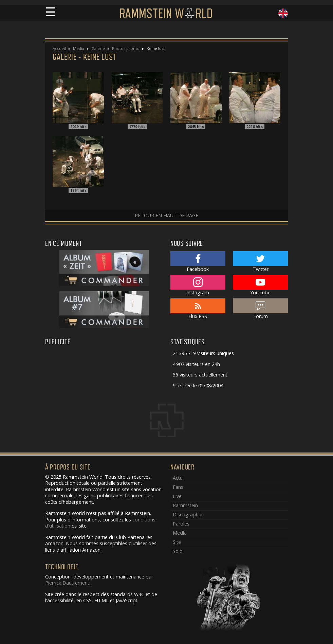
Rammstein (185, 505)
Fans (178, 487)
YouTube (260, 286)
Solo (178, 551)
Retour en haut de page (166, 215)
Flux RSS (198, 309)
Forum (260, 309)
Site (177, 542)
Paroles (181, 524)
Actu (178, 478)
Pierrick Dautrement (67, 583)
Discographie (188, 514)
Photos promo (126, 48)
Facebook (198, 262)
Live (177, 496)
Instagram (198, 286)
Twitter (260, 262)
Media (79, 48)
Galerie (98, 48)
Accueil (59, 48)
